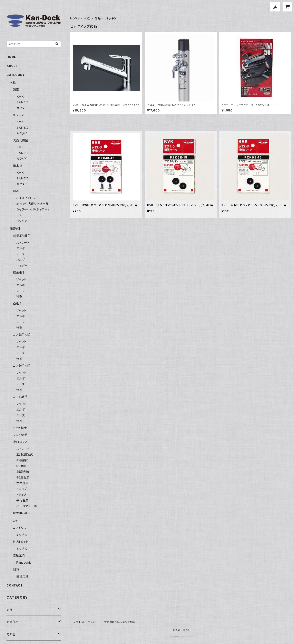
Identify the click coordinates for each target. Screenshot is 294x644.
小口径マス (20, 442)
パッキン (22, 221)
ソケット (21, 279)
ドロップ (22, 489)
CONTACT (15, 585)
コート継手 (20, 397)
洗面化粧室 (21, 140)
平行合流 (22, 500)
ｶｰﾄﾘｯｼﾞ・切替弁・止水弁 (32, 204)
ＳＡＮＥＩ (22, 102)
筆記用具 (22, 576)
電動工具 (19, 556)
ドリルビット (21, 542)
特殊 (19, 297)
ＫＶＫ (20, 96)
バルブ (20, 260)
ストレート (23, 243)
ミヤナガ (22, 535)
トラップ (21, 495)
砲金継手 (19, 272)
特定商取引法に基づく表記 (119, 622)
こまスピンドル (26, 198)
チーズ (21, 254)
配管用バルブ (22, 513)
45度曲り (23, 460)
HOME (75, 18)
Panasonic (24, 562)
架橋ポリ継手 (22, 236)
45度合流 (23, 472)
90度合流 (23, 477)
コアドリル (20, 528)
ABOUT (12, 66)
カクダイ (22, 108)
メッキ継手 (20, 428)
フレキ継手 (20, 435)
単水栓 (18, 166)
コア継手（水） (22, 335)
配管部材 (16, 229)
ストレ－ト (23, 449)
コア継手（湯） (22, 366)
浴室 (16, 90)
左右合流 (22, 483)
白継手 (18, 303)
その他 (14, 521)
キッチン (18, 115)
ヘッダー (22, 265)
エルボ (21, 248)
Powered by (181, 637)
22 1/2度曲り (25, 454)
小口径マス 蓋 (27, 506)
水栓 (87, 18)
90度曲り (23, 466)
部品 (98, 18)
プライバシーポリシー (86, 622)
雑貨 (16, 569)
